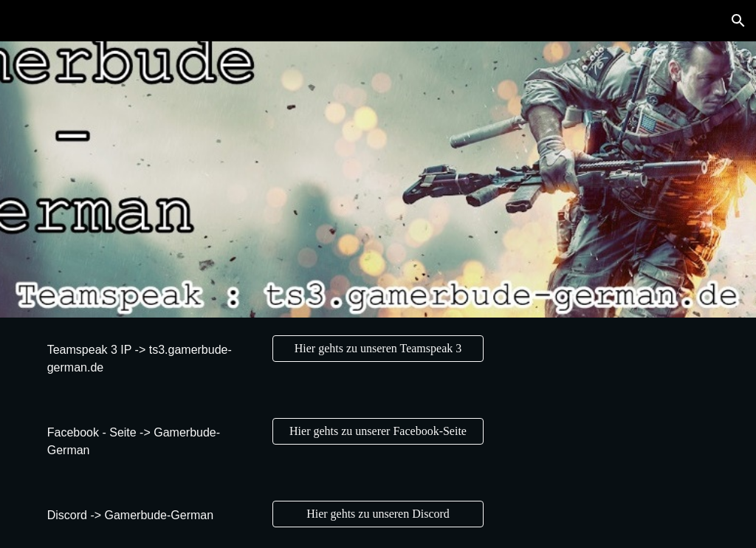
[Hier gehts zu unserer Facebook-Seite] (378, 431)
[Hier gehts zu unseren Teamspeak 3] (378, 349)
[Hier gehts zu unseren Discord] (378, 514)
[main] (150, 359)
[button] (738, 21)
